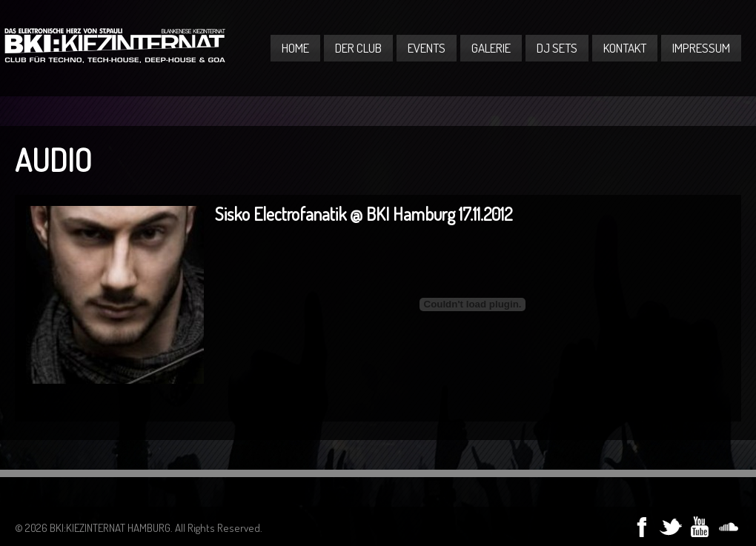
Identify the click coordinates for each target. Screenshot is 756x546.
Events (427, 48)
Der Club (358, 48)
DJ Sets (557, 48)
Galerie (491, 48)
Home (295, 48)
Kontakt (625, 48)
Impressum (701, 48)
